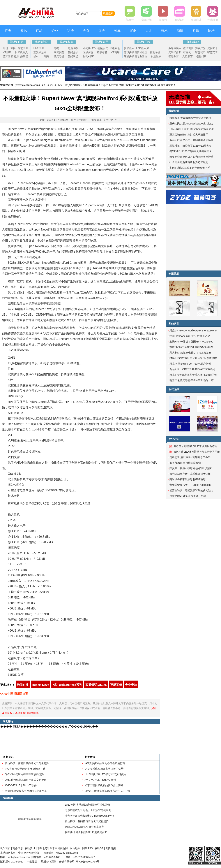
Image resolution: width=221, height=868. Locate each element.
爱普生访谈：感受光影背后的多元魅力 (191, 490)
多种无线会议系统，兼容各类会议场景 (191, 140)
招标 (117, 31)
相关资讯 (90, 757)
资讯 (24, 31)
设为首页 (5, 848)
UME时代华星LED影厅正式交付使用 (26, 780)
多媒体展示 (175, 48)
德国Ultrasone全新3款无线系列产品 (190, 336)
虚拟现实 (188, 48)
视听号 (130, 20)
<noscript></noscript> (79, 738)
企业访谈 (174, 439)
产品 (39, 31)
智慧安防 (212, 52)
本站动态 (43, 848)
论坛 (211, 31)
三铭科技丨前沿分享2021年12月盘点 (191, 146)
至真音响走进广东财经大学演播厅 (189, 135)
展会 (102, 31)
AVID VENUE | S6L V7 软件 (21, 785)
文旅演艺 (188, 56)
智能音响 (23, 48)
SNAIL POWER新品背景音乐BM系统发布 (193, 358)
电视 (56, 48)
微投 (17, 56)
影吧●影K (89, 56)
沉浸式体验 (175, 52)
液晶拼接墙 (130, 56)
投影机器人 (21, 52)
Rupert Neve (40, 685)
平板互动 (115, 48)
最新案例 (174, 111)
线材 (36, 56)
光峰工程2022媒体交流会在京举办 (84, 827)
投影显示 (129, 48)
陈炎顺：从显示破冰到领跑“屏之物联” (191, 468)
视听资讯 (30, 848)
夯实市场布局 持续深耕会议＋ (187, 463)
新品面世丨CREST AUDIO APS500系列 (192, 369)
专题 (196, 31)
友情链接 (111, 848)
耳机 (6, 48)
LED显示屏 (143, 48)
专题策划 (174, 274)
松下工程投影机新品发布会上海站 (104, 785)
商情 (180, 31)
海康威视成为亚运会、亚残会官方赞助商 (88, 810)
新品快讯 (174, 323)
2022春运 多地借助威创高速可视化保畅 (87, 805)
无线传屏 (88, 52)
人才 (149, 31)
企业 (55, 31)
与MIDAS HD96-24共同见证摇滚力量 (191, 151)
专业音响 (142, 56)
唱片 (47, 56)
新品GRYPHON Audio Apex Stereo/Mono (193, 331)
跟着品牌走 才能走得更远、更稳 (188, 496)
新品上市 (63, 85)
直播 (13, 48)
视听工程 (116, 685)
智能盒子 (73, 52)
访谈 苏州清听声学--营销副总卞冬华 (190, 457)
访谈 (70, 31)
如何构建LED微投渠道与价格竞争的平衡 (195, 452)
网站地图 (75, 848)
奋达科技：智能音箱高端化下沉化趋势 (27, 763)
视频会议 (103, 48)
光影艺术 (213, 48)
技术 (164, 31)
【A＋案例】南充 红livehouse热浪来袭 (192, 129)
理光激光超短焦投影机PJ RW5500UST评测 (90, 816)
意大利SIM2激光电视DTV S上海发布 (26, 791)
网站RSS (87, 848)
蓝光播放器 (40, 52)
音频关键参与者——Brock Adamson (190, 485)
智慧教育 (174, 56)
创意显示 (156, 56)
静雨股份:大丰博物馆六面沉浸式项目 (190, 118)
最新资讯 (8, 757)
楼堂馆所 (201, 56)
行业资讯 (49, 85)
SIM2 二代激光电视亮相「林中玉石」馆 (107, 791)
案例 (133, 31)
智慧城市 (200, 52)
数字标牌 (102, 52)
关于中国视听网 (59, 848)
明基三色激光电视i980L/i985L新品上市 (192, 380)
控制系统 (155, 52)
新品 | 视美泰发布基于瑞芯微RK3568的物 (193, 375)
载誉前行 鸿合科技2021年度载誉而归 (86, 832)
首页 (8, 31)
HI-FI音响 (39, 48)
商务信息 (18, 848)
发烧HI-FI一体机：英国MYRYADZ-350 (191, 342)
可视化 (187, 52)
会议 (86, 31)
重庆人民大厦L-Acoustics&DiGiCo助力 (191, 124)
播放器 (24, 56)
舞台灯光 (200, 48)
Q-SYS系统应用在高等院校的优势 (24, 774)
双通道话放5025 (96, 685)
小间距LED (89, 48)
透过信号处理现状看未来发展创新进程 (193, 446)
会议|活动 (174, 389)
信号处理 (142, 52)
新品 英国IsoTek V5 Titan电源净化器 (190, 364)
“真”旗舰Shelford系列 (67, 685)
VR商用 (115, 52)
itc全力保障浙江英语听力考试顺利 (189, 162)
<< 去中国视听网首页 (14, 694)
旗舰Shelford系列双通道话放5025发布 (191, 347)
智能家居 (73, 56)
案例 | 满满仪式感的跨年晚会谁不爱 (190, 168)
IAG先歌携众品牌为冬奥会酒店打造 (25, 769)
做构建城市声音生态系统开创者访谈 (190, 474)
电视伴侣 (73, 48)
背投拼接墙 (130, 52)
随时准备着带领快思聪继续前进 (188, 479)
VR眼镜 (7, 52)
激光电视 (59, 56)
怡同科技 (23, 685)
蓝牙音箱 (8, 56)
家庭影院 (59, 52)
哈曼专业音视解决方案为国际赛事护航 (191, 157)
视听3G (99, 848)
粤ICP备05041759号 (88, 862)
